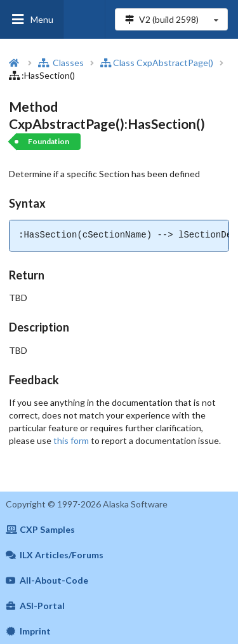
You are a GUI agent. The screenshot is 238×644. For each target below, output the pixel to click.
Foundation (49, 141)
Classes (61, 63)
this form (71, 440)
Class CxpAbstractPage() (157, 63)
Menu (32, 19)
